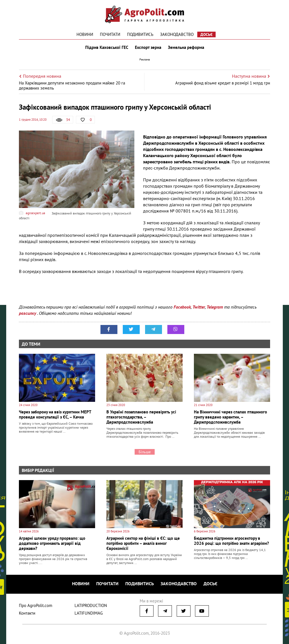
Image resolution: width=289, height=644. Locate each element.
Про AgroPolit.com (36, 605)
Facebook (182, 307)
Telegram (215, 307)
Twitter (199, 307)
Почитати (110, 34)
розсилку (28, 313)
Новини (85, 34)
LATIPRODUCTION (91, 605)
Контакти (27, 613)
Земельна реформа (186, 47)
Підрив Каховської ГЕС (107, 47)
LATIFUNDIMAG (89, 613)
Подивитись (140, 34)
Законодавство (177, 34)
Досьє (206, 34)
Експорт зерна (148, 47)
